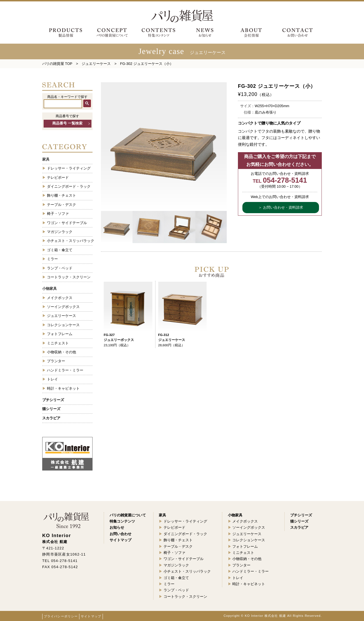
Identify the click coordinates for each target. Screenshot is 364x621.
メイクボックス (60, 298)
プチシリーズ (53, 400)
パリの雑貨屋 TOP (57, 64)
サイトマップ (91, 616)
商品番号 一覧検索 (67, 123)
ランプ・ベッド (60, 268)
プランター (56, 361)
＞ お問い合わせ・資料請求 (281, 208)
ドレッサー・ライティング (69, 168)
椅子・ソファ (58, 214)
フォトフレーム (60, 334)
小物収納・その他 (62, 352)
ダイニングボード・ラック (69, 186)
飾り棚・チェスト (62, 195)
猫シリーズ (51, 409)
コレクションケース (63, 325)
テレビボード (58, 177)
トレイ (52, 379)
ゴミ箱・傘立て (60, 250)
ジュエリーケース (96, 64)
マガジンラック (60, 232)
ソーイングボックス (63, 307)
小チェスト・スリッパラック (70, 241)
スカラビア (51, 418)
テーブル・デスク (62, 205)
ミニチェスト (58, 343)
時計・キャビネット (63, 388)
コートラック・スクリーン (69, 277)
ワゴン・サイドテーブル (67, 223)
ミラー (52, 259)
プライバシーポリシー (61, 616)
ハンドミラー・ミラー (65, 370)
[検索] (63, 104)
